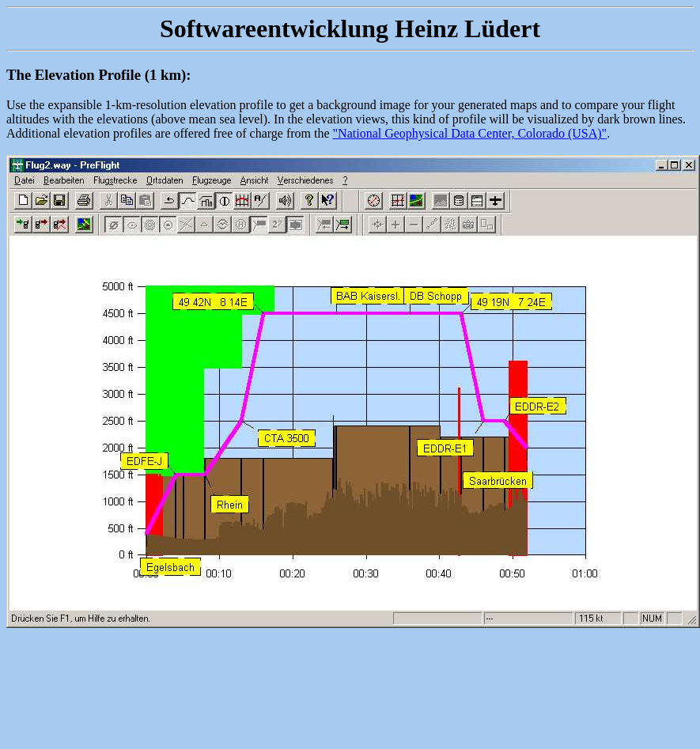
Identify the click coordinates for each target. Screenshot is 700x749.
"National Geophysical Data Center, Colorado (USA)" (470, 133)
